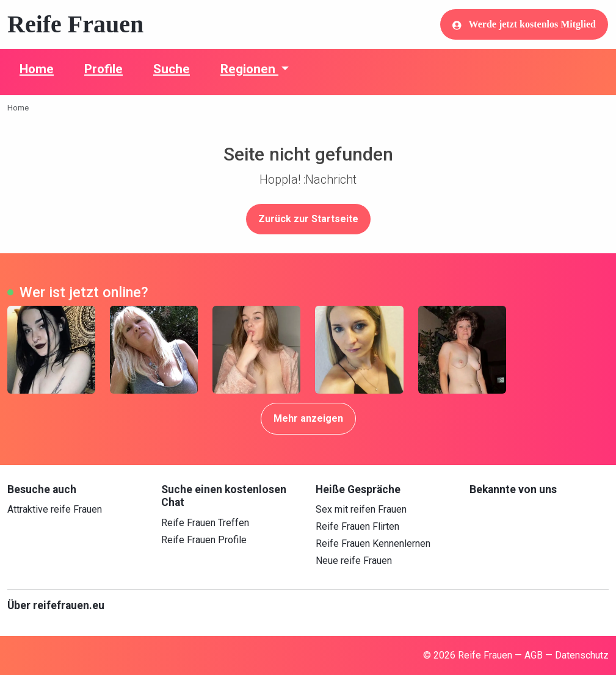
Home (37, 69)
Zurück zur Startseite (308, 219)
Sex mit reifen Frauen (361, 509)
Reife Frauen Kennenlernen (373, 543)
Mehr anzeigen (308, 418)
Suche (172, 69)
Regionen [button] (249, 69)
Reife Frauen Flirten (357, 526)
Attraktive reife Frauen (55, 509)
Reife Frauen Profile (204, 540)
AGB (534, 655)
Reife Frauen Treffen (205, 523)
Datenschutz (582, 655)
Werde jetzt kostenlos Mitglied (524, 24)
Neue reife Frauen (354, 561)
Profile (103, 69)
